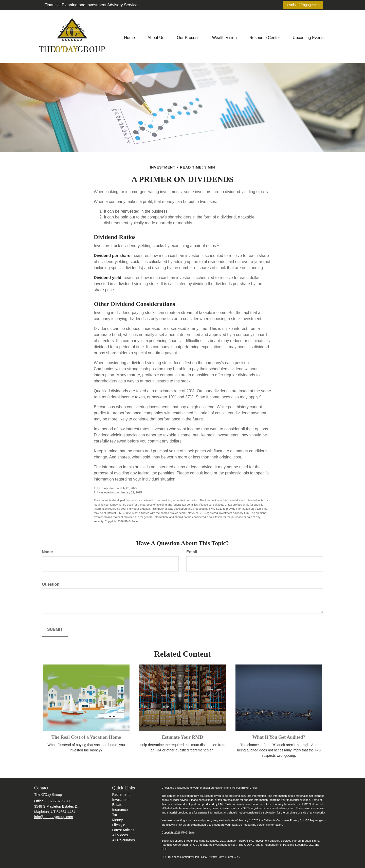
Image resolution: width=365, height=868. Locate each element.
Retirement (121, 795)
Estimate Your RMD (182, 737)
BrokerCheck (249, 788)
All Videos (120, 835)
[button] (156, 36)
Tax (115, 815)
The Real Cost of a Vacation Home (86, 737)
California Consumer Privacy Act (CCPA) (289, 820)
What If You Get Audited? (279, 737)
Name (47, 552)
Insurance (120, 810)
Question (51, 584)
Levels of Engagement (303, 5)
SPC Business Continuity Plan (180, 857)
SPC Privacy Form (213, 857)
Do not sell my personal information (260, 825)
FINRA (242, 841)
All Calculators (124, 840)
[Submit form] (55, 630)
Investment (121, 800)
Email (192, 552)
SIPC (250, 841)
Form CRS (233, 857)
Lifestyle (119, 825)
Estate (117, 805)
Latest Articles (123, 830)
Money (118, 820)
